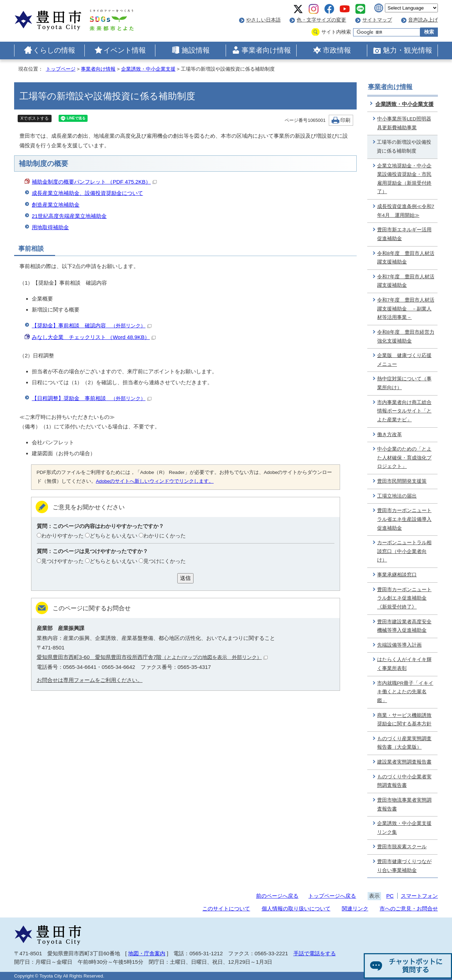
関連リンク (355, 908)
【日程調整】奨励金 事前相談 (92, 398)
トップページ (61, 69)
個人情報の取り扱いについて (296, 908)
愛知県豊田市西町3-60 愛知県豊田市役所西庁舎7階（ (152, 657)
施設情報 (196, 50)
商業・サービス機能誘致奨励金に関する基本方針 (404, 720)
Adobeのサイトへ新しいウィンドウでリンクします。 (155, 481)
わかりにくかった (165, 536)
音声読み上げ (423, 20)
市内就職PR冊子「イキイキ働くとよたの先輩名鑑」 (405, 692)
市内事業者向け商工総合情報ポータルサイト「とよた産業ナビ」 (404, 411)
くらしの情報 (54, 50)
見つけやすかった (63, 561)
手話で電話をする (315, 953)
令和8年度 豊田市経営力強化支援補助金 (406, 337)
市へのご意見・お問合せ (409, 908)
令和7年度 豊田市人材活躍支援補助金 (406, 281)
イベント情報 (125, 50)
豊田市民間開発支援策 (402, 481)
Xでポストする (35, 118)
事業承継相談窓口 (397, 575)
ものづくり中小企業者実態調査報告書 (404, 781)
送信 (185, 578)
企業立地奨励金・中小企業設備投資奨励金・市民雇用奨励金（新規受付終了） (404, 179)
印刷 (345, 120)
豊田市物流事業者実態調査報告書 (404, 804)
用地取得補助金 (50, 227)
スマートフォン (419, 896)
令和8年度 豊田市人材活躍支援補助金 (406, 258)
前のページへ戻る (277, 896)
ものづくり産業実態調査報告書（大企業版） (404, 743)
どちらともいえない (114, 536)
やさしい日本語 (263, 20)
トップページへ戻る (332, 896)
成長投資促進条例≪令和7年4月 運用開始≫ (406, 211)
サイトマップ (377, 20)
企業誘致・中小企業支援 (148, 69)
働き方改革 (389, 435)
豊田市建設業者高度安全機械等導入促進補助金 (404, 626)
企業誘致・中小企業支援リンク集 (404, 828)
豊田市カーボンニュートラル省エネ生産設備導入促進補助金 (404, 519)
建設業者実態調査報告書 (404, 762)
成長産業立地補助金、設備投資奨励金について (87, 193)
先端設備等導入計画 (399, 645)
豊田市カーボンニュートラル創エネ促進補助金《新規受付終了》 (404, 598)
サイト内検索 (336, 32)
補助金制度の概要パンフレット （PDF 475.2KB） (94, 182)
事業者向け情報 (266, 50)
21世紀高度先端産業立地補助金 (69, 216)
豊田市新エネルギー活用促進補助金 (404, 234)
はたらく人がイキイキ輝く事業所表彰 (404, 664)
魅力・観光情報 (408, 50)
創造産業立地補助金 (56, 205)
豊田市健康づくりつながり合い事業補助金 (404, 866)
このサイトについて (226, 908)
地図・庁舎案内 (147, 953)
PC (390, 896)
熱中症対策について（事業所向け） (404, 383)
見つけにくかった (165, 561)
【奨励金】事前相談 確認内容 (92, 325)
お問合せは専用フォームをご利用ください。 (90, 680)
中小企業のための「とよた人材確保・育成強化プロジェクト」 (404, 458)
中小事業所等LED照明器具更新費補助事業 (404, 123)
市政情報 (337, 50)
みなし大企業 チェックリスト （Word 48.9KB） (94, 337)
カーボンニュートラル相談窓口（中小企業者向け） (404, 551)
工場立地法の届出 (397, 496)
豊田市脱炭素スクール (402, 847)
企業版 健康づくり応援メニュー (404, 360)
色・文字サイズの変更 (321, 20)
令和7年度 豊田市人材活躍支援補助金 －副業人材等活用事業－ (406, 309)
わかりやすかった (63, 536)
